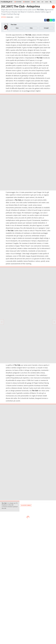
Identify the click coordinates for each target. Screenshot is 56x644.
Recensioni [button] (26, 2)
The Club (14, 25)
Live (42, 2)
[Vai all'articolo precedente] (54, 322)
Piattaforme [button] (18, 2)
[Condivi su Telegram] (54, 20)
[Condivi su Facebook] (45, 20)
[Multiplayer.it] (6, 2)
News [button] (33, 2)
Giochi (47, 2)
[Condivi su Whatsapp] (51, 20)
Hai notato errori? (26, 505)
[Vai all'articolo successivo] (2, 322)
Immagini (46, 28)
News (17, 28)
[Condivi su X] (48, 20)
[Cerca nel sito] (51, 2)
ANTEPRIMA (4, 17)
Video (38, 2)
